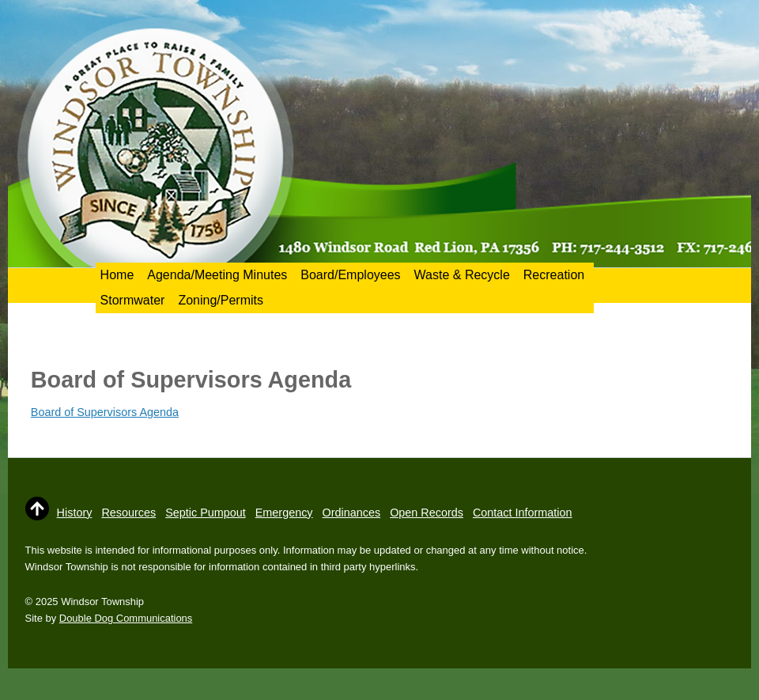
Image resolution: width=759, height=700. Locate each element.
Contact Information (523, 513)
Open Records (427, 513)
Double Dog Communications (126, 618)
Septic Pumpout (206, 513)
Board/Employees (350, 275)
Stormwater (133, 300)
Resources (128, 513)
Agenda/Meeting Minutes (217, 275)
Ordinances (352, 513)
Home (117, 275)
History (75, 513)
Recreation (554, 275)
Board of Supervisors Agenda (105, 412)
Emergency (284, 513)
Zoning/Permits (221, 300)
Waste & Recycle (462, 275)
